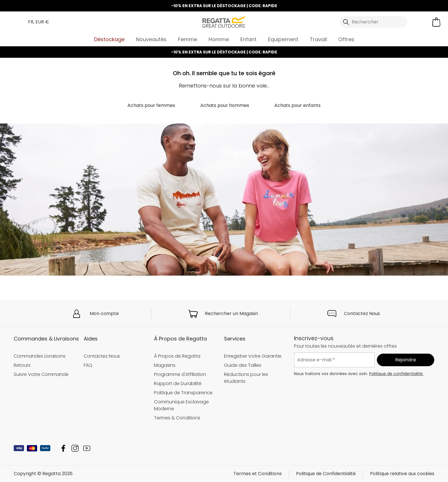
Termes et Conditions (258, 474)
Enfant (248, 39)
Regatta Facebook (63, 448)
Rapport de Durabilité (178, 384)
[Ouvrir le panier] (436, 22)
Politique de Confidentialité (326, 474)
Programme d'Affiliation (180, 374)
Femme (188, 39)
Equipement (283, 39)
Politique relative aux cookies (402, 474)
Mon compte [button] (104, 313)
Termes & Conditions (177, 418)
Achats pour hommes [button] (225, 105)
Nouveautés (151, 39)
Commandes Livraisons (40, 356)
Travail (318, 39)
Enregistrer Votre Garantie (253, 356)
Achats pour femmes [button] (151, 105)
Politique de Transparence (183, 393)
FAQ (88, 365)
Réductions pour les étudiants (246, 378)
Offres (346, 39)
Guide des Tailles (243, 365)
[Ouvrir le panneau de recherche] (373, 22)
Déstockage (109, 39)
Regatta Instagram (75, 448)
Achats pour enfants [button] (297, 105)
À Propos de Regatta (177, 356)
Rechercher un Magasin (231, 313)
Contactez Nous (362, 313)
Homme (219, 39)
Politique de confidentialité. (396, 374)
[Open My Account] (420, 22)
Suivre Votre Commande (41, 374)
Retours (22, 365)
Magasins (165, 365)
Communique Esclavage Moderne (181, 405)
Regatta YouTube (87, 448)
